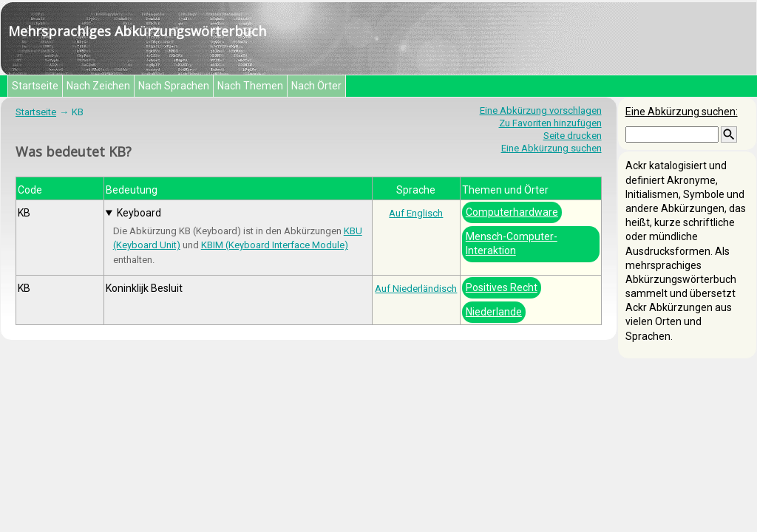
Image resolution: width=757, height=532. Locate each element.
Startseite (35, 86)
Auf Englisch (416, 213)
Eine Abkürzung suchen (551, 148)
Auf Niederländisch (416, 289)
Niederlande (494, 312)
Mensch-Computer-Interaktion (512, 243)
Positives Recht (502, 287)
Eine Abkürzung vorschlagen (541, 110)
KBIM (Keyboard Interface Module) (275, 245)
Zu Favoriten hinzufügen (550, 123)
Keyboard (139, 213)
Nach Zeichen (98, 86)
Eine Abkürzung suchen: (682, 112)
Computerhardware (512, 212)
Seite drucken (573, 136)
